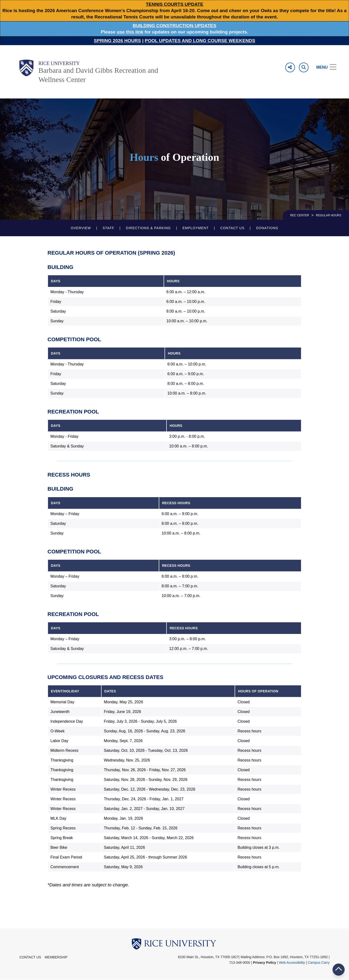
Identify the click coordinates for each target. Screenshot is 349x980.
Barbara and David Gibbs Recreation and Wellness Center (98, 75)
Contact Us (232, 228)
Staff (108, 228)
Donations (267, 228)
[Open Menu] (323, 67)
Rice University (59, 63)
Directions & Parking (148, 228)
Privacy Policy (265, 963)
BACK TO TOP (339, 969)
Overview (81, 228)
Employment (196, 228)
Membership (56, 957)
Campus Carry (319, 963)
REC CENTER (300, 215)
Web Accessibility (292, 963)
